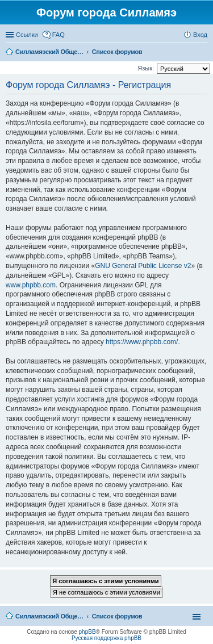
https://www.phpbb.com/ (142, 342)
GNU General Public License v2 (143, 266)
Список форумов (117, 616)
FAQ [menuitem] (59, 35)
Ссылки (27, 35)
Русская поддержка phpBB (106, 638)
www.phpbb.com (31, 285)
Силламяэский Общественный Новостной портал (49, 616)
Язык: (146, 68)
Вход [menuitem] (200, 35)
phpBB (87, 632)
